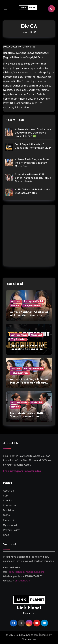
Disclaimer (9, 510)
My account (10, 525)
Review (15, 306)
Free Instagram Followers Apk (22, 471)
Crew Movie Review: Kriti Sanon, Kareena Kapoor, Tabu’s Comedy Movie (27, 417)
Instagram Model (33, 301)
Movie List (37, 335)
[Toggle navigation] (6, 9)
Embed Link (10, 520)
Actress (16, 301)
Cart (6, 496)
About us (9, 491)
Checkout (9, 501)
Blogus (44, 635)
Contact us (10, 505)
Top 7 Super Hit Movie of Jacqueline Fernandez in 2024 (27, 349)
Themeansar (29, 639)
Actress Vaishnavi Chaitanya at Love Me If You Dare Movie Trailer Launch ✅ (29, 315)
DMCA (7, 515)
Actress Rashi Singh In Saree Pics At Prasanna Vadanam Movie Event (29, 383)
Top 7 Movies (18, 339)
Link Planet (29, 608)
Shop (6, 535)
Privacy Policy (11, 530)
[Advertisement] (29, 236)
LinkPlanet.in (22, 581)
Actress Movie (19, 335)
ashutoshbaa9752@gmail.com (26, 572)
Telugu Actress (32, 306)
